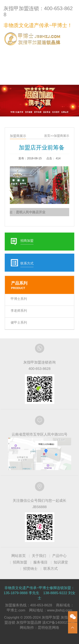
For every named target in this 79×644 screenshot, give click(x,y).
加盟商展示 (60, 142)
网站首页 (19, 556)
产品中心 (59, 556)
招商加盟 (20, 562)
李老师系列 (20, 305)
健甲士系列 (20, 316)
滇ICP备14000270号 (58, 623)
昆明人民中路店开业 (31, 213)
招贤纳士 (30, 569)
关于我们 (39, 556)
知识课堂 (61, 562)
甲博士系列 (20, 294)
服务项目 (40, 562)
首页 (47, 142)
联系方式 (67, 51)
